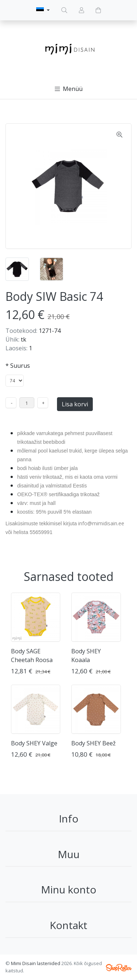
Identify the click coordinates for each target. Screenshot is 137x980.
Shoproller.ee (119, 968)
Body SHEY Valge (34, 743)
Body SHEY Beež (94, 743)
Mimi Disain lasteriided (36, 963)
